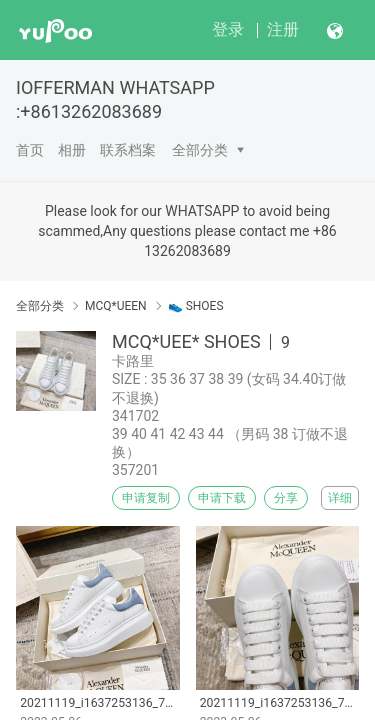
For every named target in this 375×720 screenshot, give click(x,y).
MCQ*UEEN (116, 306)
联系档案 (128, 150)
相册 (72, 150)
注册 (283, 29)
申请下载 (222, 498)
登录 (228, 29)
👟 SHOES (196, 306)
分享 (286, 498)
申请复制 (146, 498)
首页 (30, 150)
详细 (340, 498)
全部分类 (200, 150)
